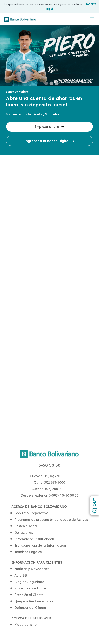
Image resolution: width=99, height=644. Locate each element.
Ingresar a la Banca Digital (50, 141)
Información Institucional (34, 539)
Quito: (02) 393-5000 (49, 482)
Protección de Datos (30, 588)
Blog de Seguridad (29, 582)
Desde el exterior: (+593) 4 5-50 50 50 (50, 495)
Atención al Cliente (29, 595)
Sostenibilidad (26, 526)
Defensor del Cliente (30, 608)
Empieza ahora (50, 127)
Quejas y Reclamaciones (34, 601)
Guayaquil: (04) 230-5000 (50, 476)
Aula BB (21, 575)
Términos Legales (28, 552)
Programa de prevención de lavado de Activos (51, 520)
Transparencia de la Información (40, 545)
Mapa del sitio (25, 625)
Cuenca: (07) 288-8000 (49, 489)
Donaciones (24, 532)
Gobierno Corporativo (31, 513)
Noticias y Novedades (32, 569)
